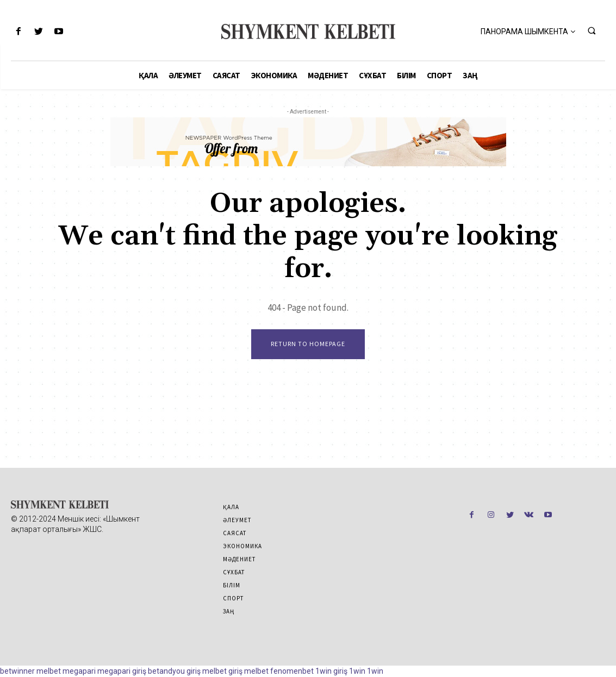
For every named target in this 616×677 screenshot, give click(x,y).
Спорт (233, 598)
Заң (229, 611)
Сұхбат (234, 572)
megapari (79, 671)
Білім (232, 585)
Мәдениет (239, 559)
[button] (592, 30)
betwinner (17, 671)
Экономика (242, 546)
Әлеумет (237, 520)
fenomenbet (292, 671)
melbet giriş (222, 671)
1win (357, 671)
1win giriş (331, 671)
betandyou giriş (174, 671)
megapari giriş (122, 671)
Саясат (235, 533)
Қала (231, 507)
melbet (49, 671)
